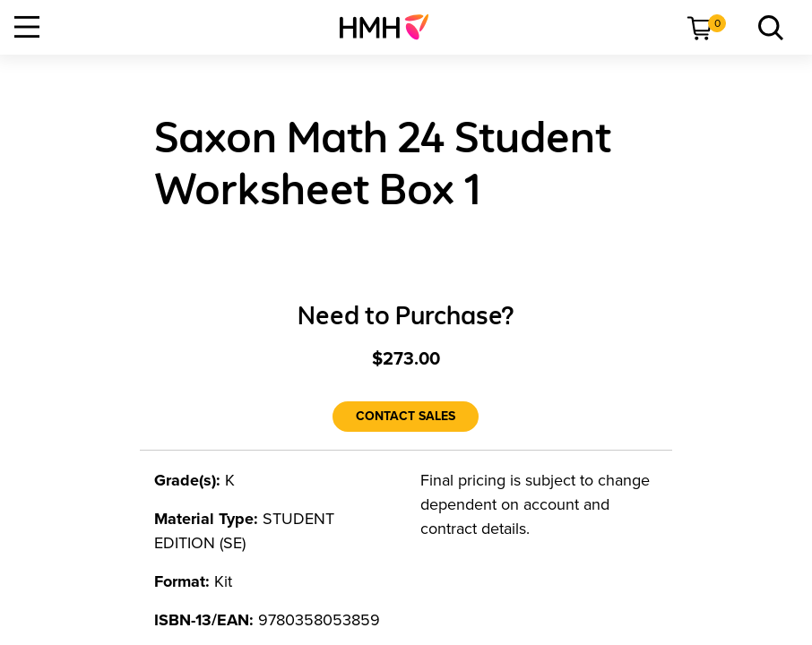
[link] (391, 27)
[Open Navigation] (27, 27)
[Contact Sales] (406, 417)
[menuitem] (391, 27)
